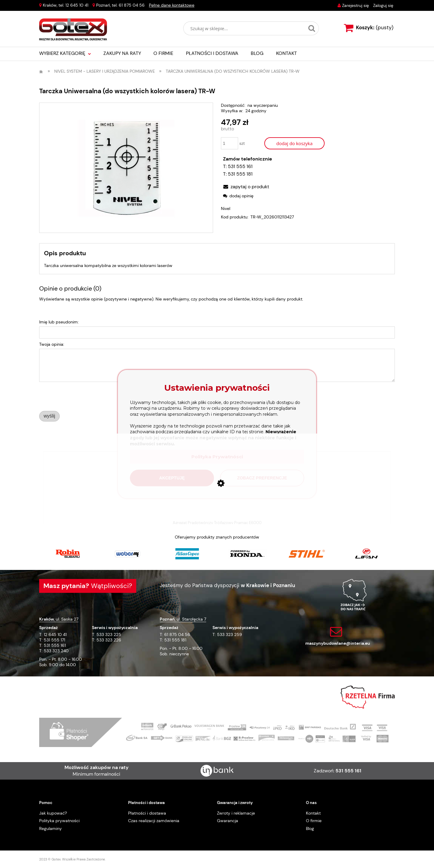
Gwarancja (228, 821)
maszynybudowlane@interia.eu (338, 643)
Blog (310, 828)
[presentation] (82, 396)
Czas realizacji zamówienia (154, 821)
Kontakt (313, 813)
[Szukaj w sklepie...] (312, 28)
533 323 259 (230, 634)
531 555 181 (240, 174)
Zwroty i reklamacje (236, 813)
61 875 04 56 (132, 5)
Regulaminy (50, 828)
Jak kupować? (53, 813)
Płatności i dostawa (147, 813)
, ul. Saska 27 (59, 619)
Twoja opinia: (52, 344)
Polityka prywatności (59, 821)
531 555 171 (54, 640)
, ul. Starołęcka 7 (183, 619)
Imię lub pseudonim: (59, 322)
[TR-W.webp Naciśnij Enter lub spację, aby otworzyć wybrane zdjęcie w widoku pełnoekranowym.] (126, 168)
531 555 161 (240, 166)
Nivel (226, 208)
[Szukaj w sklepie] (245, 28)
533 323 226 (109, 640)
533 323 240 (56, 651)
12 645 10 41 (77, 5)
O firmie (314, 821)
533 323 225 (109, 634)
